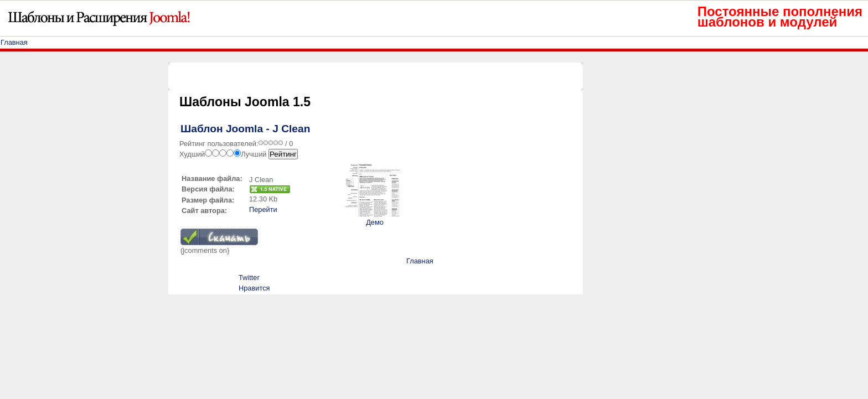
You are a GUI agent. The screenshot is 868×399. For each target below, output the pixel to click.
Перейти (263, 209)
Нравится (254, 288)
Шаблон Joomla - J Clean (245, 129)
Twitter (249, 278)
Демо (375, 222)
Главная (14, 42)
